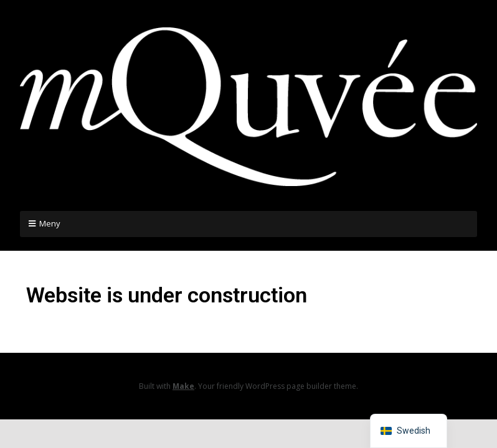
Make (183, 386)
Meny (50, 223)
